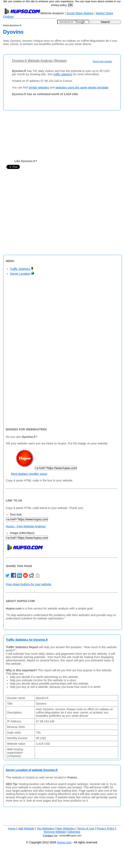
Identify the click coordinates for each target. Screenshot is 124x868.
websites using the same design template (82, 87)
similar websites (39, 87)
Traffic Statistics (22, 269)
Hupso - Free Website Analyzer (26, 526)
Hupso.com (64, 842)
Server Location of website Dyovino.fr (32, 770)
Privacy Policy (106, 828)
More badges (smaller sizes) (29, 474)
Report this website (102, 61)
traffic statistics (63, 74)
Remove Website (55, 832)
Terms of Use (86, 828)
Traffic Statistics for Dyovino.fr (27, 640)
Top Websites (45, 828)
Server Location (22, 274)
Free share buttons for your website (29, 584)
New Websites (66, 828)
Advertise (74, 832)
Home (12, 828)
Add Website (26, 828)
